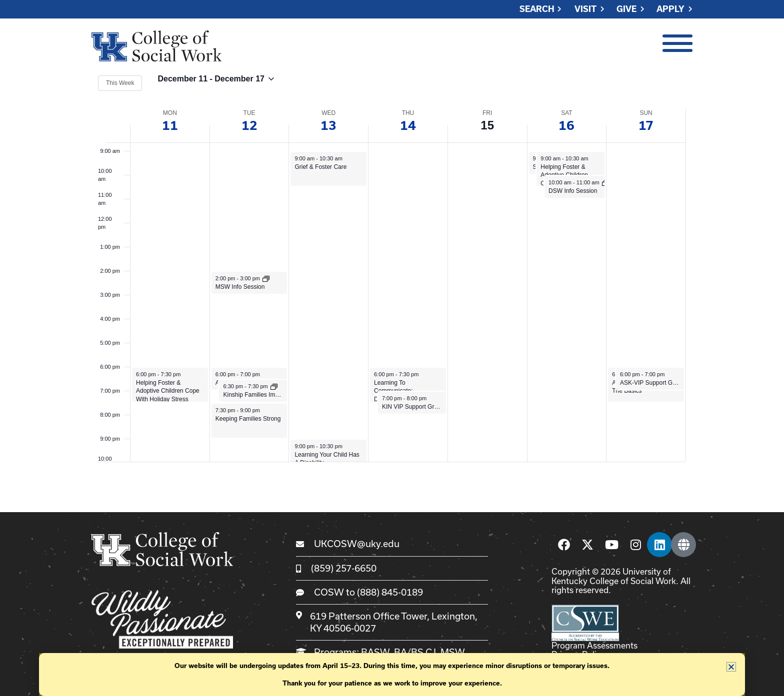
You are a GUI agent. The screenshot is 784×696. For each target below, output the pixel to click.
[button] (731, 667)
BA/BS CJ (415, 652)
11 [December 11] (170, 125)
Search (537, 9)
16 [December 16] (566, 125)
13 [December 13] (328, 125)
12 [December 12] (249, 125)
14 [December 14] (408, 125)
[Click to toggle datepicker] (215, 83)
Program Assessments (594, 645)
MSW (452, 652)
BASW (375, 652)
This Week (120, 83)
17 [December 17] (646, 125)
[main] (392, 268)
